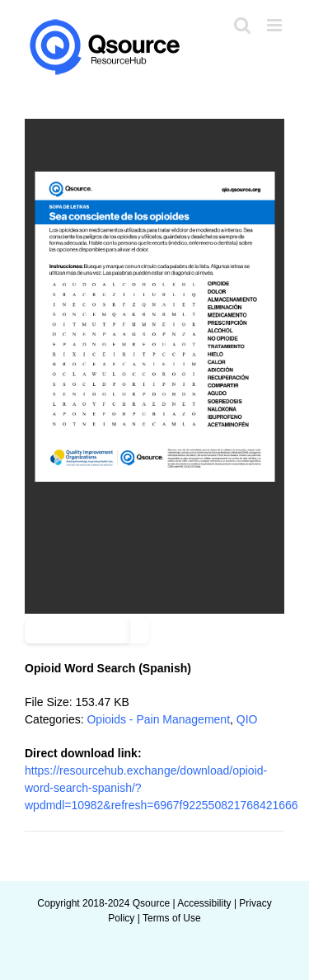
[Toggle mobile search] (242, 25)
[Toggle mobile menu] (276, 25)
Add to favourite (77, 631)
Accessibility (204, 903)
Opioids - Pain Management (158, 719)
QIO (247, 719)
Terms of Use (172, 918)
